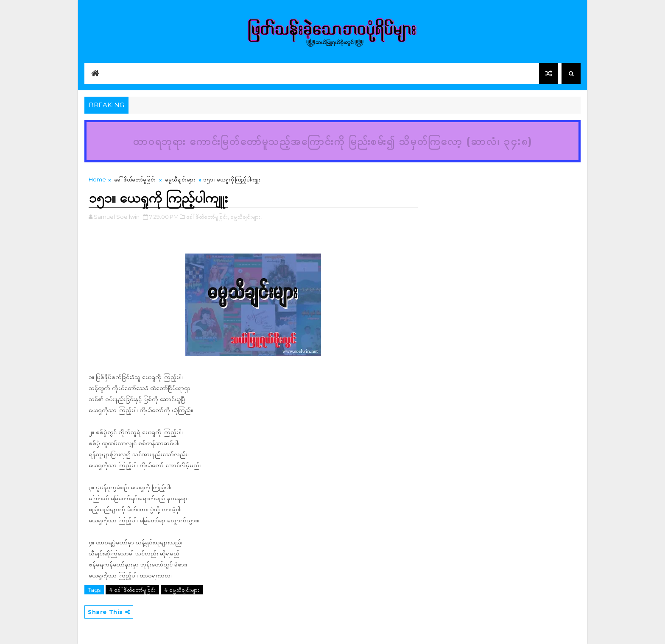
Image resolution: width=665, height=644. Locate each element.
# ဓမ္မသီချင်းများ (182, 590)
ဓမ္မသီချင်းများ (180, 179)
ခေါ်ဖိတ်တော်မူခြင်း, (208, 217)
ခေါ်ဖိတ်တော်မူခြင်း (135, 179)
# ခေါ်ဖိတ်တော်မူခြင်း (132, 590)
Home (97, 179)
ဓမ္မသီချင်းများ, (246, 217)
